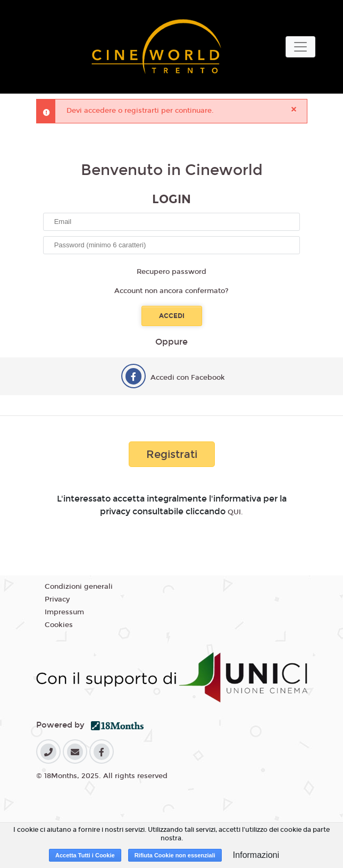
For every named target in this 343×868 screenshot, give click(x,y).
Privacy (57, 599)
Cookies (59, 625)
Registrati (172, 454)
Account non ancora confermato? (171, 291)
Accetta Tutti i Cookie (85, 855)
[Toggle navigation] (300, 47)
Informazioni (256, 855)
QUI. (235, 512)
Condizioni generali (79, 587)
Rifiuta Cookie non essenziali (175, 855)
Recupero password (171, 272)
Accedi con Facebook (188, 378)
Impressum (64, 612)
